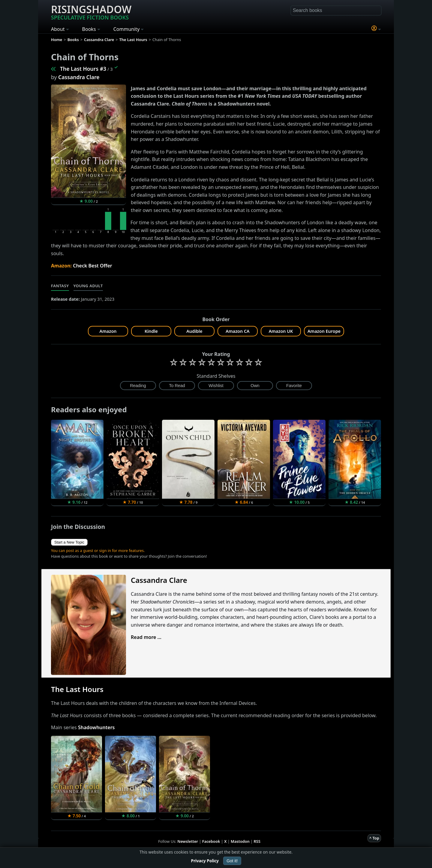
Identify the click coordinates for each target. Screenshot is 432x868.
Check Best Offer (93, 266)
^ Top (374, 838)
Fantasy (60, 286)
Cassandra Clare (79, 77)
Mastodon (240, 841)
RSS (257, 841)
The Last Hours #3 (83, 69)
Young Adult (88, 286)
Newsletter (188, 841)
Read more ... (146, 637)
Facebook (211, 841)
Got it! (232, 861)
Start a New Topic (69, 542)
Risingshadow (91, 12)
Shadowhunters (96, 727)
